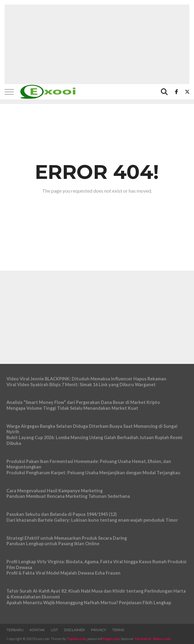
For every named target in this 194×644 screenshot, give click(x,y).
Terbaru (15, 630)
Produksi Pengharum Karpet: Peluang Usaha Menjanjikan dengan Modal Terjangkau (93, 473)
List (54, 630)
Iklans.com (162, 639)
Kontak (37, 630)
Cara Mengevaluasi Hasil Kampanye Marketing (55, 491)
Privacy (99, 630)
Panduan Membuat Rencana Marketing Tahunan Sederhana (68, 496)
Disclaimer (74, 630)
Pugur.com (111, 639)
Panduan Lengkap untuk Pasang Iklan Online (53, 544)
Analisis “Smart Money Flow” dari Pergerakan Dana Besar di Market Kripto (83, 402)
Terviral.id (143, 639)
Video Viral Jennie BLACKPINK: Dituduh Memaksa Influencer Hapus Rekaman (86, 379)
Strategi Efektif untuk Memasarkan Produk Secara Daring (67, 538)
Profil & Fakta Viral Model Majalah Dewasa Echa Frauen (63, 573)
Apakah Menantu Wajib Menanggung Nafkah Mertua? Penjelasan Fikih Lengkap (89, 603)
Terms (118, 630)
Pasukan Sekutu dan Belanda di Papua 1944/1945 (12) (62, 514)
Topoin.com (76, 639)
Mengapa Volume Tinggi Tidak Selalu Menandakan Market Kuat (72, 408)
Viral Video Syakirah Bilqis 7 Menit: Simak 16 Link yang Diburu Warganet (81, 385)
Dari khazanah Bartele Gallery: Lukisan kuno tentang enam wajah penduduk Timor (92, 520)
